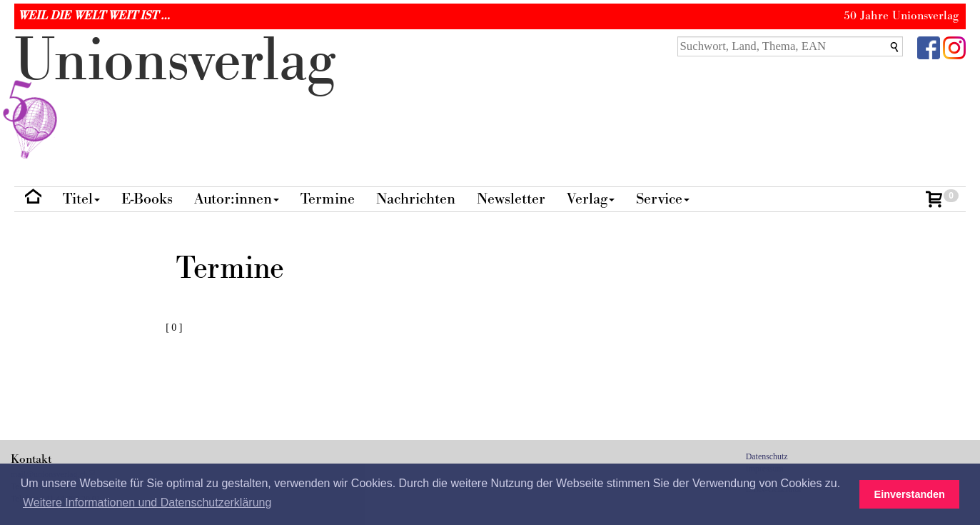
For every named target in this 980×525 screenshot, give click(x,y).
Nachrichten (416, 199)
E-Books (147, 199)
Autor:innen (237, 199)
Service (663, 199)
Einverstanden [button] (910, 494)
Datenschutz (767, 456)
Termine (328, 199)
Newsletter (511, 199)
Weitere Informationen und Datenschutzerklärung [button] (147, 502)
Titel (81, 199)
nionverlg (175, 94)
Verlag (591, 199)
